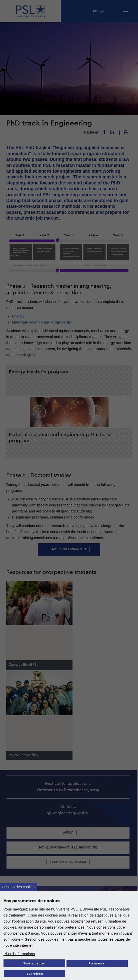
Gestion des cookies (19, 887)
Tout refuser (34, 974)
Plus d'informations (19, 954)
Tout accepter (34, 964)
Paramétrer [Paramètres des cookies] (97, 964)
